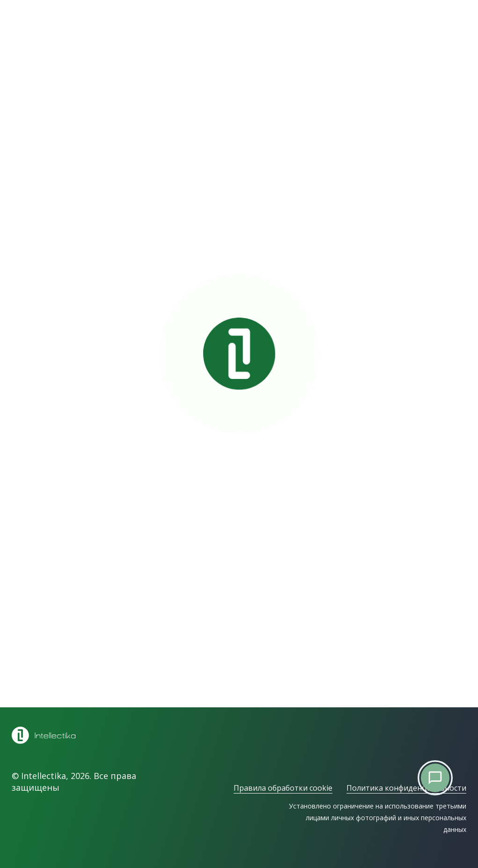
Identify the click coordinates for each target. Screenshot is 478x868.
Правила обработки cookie (283, 788)
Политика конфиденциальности (406, 788)
